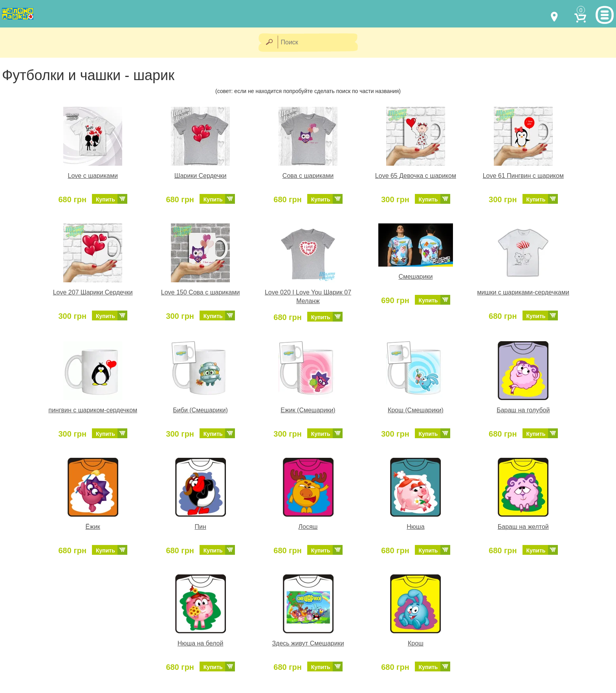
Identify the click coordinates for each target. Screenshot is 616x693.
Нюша (415, 527)
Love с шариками (93, 176)
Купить (105, 199)
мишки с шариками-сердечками (523, 292)
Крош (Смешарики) (416, 410)
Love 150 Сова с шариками (201, 292)
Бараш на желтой (523, 527)
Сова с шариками (308, 176)
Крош (416, 643)
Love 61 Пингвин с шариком (523, 176)
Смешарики (415, 277)
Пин (200, 527)
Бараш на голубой (523, 410)
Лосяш (308, 527)
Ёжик (93, 527)
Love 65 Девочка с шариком (416, 176)
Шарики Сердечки (201, 176)
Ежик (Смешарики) (308, 410)
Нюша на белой (201, 643)
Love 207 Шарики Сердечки (93, 292)
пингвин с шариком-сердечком (93, 410)
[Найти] (269, 43)
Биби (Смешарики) (200, 410)
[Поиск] (320, 43)
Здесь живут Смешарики (308, 643)
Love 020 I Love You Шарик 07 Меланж (308, 297)
